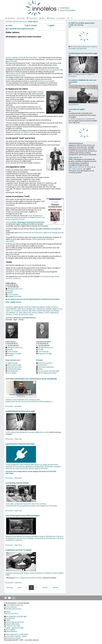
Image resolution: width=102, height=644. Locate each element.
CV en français (13, 294)
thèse (31, 314)
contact (61, 18)
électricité (32, 311)
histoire (35, 239)
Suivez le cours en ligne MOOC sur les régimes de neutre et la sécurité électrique (31, 472)
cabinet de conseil (20, 318)
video (19, 309)
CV (12, 311)
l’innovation (13, 61)
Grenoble (9, 314)
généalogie (42, 239)
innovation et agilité (77, 109)
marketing (35, 307)
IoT (17, 313)
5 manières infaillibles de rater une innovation (82, 81)
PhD (27, 314)
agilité (16, 307)
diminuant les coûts (18, 75)
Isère (14, 609)
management (30, 309)
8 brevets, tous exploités (46, 81)
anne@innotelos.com (46, 348)
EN (68, 18)
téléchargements (12, 634)
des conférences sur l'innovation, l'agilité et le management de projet (35, 234)
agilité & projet (12, 363)
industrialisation (11, 309)
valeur (8, 311)
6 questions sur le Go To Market (19, 550)
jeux (42, 18)
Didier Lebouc (11, 342)
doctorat (22, 314)
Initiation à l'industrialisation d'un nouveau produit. (23, 400)
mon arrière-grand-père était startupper (23, 516)
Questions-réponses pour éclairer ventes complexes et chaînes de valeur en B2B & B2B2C (35, 574)
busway (34, 313)
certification (55, 311)
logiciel (42, 307)
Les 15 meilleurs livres (13, 432)
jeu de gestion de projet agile (16, 616)
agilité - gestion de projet (15, 628)
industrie (25, 311)
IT (72, 18)
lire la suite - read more (14, 406)
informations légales (13, 636)
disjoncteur (27, 313)
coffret (46, 313)
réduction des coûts (15, 367)
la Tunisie (28, 265)
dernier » (56, 588)
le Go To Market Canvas (23, 578)
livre (23, 309)
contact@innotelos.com (14, 605)
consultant (17, 311)
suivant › (45, 588)
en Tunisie (16, 272)
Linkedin (10, 293)
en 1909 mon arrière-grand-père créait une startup (81, 24)
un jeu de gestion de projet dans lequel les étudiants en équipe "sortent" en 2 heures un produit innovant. (25, 217)
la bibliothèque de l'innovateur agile (20, 411)
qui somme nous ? (12, 614)
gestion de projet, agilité (31, 432)
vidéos (51, 18)
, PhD (75, 157)
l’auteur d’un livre (78, 167)
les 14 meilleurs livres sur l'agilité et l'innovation (83, 67)
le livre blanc (38, 578)
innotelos (10, 18)
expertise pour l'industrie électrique (20, 444)
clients (40, 360)
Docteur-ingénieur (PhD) (14, 57)
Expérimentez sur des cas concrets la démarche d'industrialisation (29, 402)
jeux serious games (45, 363)
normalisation (10, 313)
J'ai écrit (9, 222)
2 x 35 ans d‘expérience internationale (82, 119)
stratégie (48, 309)
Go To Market (12, 373)
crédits (24, 636)
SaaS (21, 313)
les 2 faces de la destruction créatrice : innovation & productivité (83, 48)
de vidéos (88, 167)
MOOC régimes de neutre (47, 373)
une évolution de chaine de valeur (23, 132)
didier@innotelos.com (15, 289)
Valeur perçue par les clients (16, 74)
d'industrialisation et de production (48, 70)
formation (32, 18)
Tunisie (15, 314)
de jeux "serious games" (82, 168)
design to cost (57, 309)
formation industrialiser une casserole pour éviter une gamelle (31, 379)
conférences (43, 365)
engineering (54, 313)
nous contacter (11, 607)
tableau (40, 313)
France (19, 609)
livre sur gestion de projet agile (49, 371)
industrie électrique (43, 311)
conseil (21, 18)
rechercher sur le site (13, 638)
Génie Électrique (31, 57)
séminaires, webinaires (46, 367)
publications (24, 634)
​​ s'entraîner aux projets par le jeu (20, 29)
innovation (14, 101)
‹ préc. (19, 588)
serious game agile (14, 365)
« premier (10, 588)
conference (40, 309)
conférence (83, 95)
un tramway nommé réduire (17, 483)
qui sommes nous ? (20, 22)
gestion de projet (25, 307)
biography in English (14, 296)
